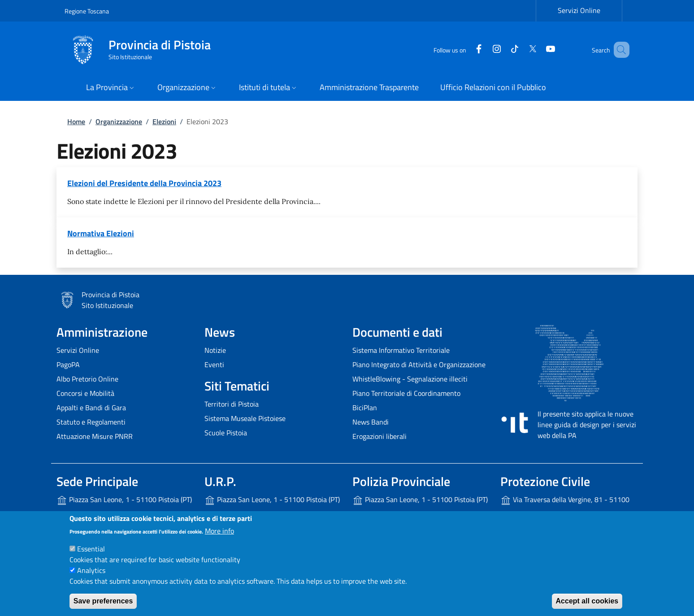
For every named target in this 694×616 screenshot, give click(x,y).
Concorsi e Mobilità (85, 393)
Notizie (215, 350)
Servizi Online (78, 350)
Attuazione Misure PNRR (95, 436)
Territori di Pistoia (232, 404)
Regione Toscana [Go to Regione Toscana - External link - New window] (87, 11)
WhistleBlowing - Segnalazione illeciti (410, 379)
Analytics (91, 570)
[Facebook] (466, 50)
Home (76, 121)
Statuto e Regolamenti (91, 422)
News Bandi (371, 422)
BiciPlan (365, 408)
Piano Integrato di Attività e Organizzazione (419, 364)
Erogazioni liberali (380, 436)
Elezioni (164, 121)
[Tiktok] (502, 50)
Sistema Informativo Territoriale (401, 350)
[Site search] (619, 50)
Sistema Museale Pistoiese (245, 418)
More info (219, 531)
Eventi (214, 364)
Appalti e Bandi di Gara (91, 408)
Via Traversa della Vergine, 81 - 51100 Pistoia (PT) (565, 507)
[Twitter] (520, 50)
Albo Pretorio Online (87, 379)
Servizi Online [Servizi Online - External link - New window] (579, 10)
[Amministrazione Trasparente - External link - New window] (369, 88)
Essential (91, 549)
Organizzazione (119, 121)
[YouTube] (538, 50)
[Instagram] (484, 50)
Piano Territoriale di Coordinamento (406, 393)
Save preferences (103, 601)
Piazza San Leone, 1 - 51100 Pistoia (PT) (124, 500)
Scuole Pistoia (226, 433)
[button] (111, 88)
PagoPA (68, 364)
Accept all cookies (587, 601)
